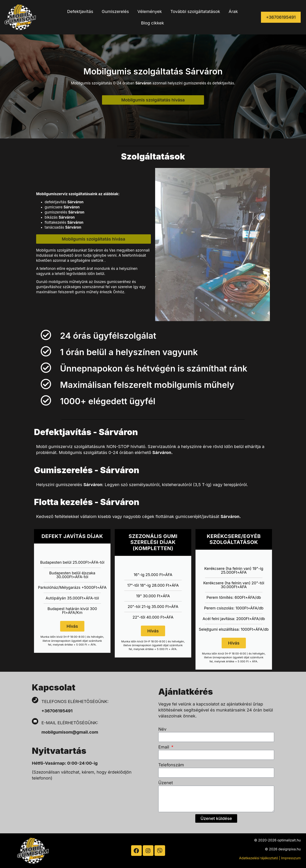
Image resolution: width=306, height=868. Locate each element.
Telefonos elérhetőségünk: (75, 702)
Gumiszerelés (115, 11)
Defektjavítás (80, 11)
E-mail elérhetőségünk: (70, 723)
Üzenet (166, 783)
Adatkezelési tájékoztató (259, 858)
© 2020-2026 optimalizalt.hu (278, 840)
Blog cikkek (153, 23)
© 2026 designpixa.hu (283, 849)
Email (164, 747)
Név (162, 729)
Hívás (72, 626)
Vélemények (149, 11)
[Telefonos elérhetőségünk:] (35, 700)
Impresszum (291, 858)
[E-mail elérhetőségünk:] (35, 721)
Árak (233, 11)
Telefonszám (171, 765)
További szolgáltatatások (195, 11)
